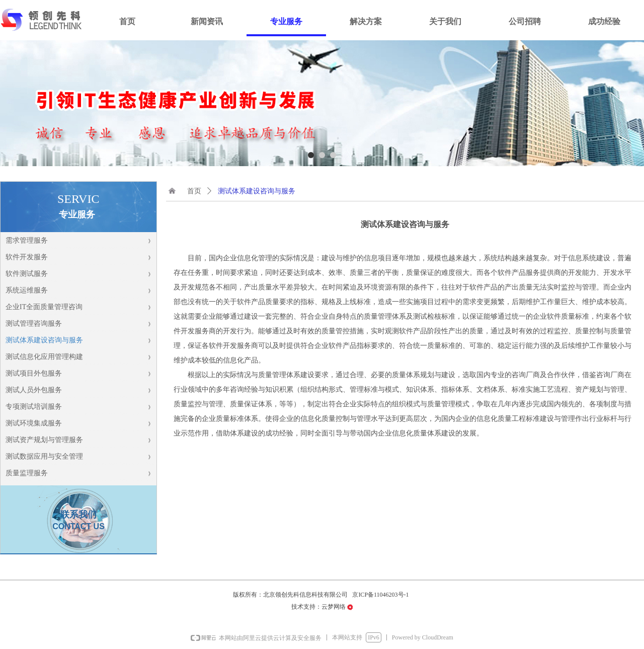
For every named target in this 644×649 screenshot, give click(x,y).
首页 (194, 191)
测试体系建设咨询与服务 (257, 191)
